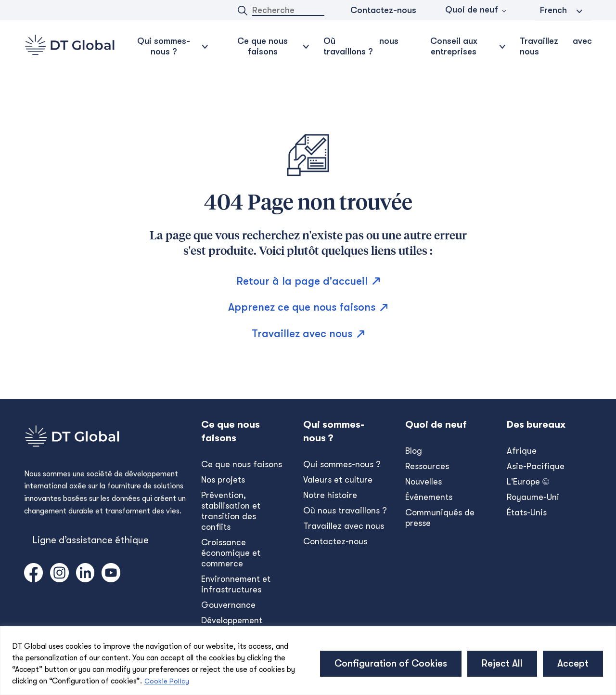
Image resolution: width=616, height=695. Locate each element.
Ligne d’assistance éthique (90, 540)
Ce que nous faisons (242, 464)
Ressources (427, 466)
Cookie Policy (167, 681)
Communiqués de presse (440, 518)
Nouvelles (423, 482)
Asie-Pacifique (536, 466)
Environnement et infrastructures (236, 584)
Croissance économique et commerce (231, 553)
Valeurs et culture (338, 480)
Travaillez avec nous (556, 46)
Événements (429, 497)
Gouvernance (228, 605)
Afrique (522, 451)
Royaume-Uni (533, 497)
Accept (573, 663)
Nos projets (223, 480)
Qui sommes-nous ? (342, 464)
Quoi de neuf (472, 10)
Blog (414, 451)
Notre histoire (330, 495)
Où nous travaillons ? (361, 46)
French (553, 10)
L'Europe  (528, 482)
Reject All (502, 663)
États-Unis (527, 512)
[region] (308, 661)
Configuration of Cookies (391, 663)
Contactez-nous (383, 10)
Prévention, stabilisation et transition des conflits (231, 511)
